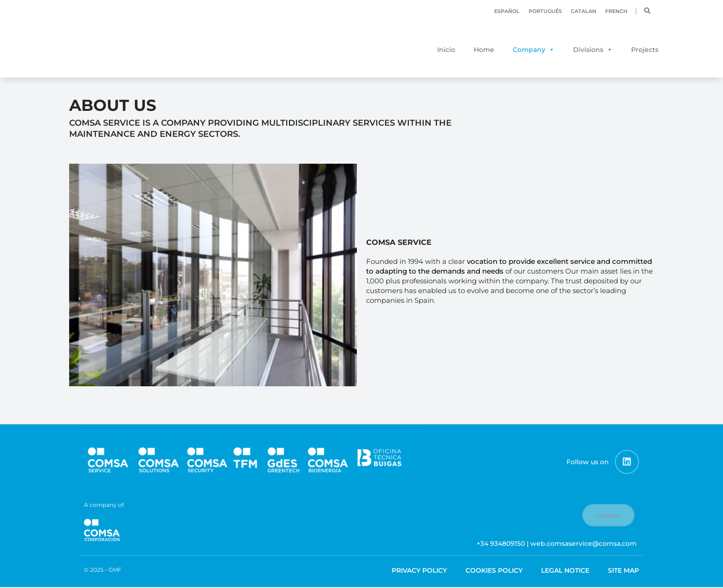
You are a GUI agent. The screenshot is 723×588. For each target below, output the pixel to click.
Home (484, 50)
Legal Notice (565, 571)
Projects (645, 50)
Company (529, 50)
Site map (623, 571)
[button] (647, 11)
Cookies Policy (494, 571)
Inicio (446, 50)
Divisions (588, 50)
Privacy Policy (419, 571)
